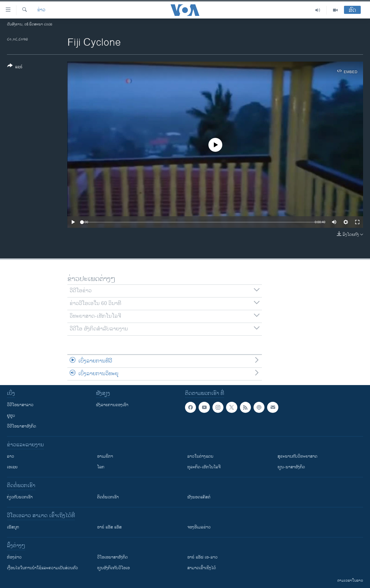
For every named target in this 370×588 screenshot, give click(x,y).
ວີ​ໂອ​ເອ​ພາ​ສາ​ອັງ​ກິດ (112, 557)
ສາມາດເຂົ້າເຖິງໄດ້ (202, 568)
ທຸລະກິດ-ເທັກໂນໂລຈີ (204, 467)
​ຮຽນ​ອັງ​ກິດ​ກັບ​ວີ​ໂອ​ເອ (113, 568)
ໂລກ (101, 467)
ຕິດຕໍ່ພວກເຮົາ (108, 497)
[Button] (15, 67)
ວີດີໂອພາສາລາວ (20, 405)
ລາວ (11, 456)
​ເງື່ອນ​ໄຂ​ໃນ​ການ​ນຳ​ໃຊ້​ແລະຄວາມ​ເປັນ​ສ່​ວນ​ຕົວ (42, 568)
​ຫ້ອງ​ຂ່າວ (14, 557)
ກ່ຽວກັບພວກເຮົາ (20, 497)
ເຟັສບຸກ (13, 527)
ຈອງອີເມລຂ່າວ (199, 527)
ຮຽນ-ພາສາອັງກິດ (291, 467)
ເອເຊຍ (12, 467)
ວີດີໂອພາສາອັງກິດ (22, 426)
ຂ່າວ (41, 10)
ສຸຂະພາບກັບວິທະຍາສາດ (297, 456)
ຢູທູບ (11, 416)
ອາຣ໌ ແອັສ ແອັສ (109, 527)
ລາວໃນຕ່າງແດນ (200, 456)
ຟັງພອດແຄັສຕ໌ (199, 497)
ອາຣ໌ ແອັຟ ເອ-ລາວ (202, 557)
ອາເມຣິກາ (105, 456)
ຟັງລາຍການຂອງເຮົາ (112, 405)
